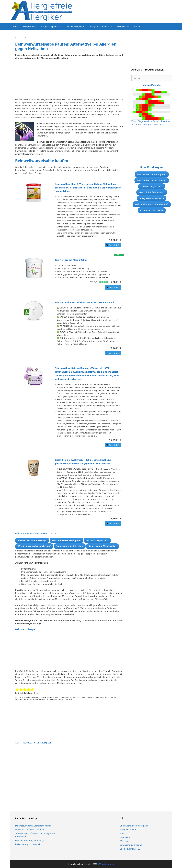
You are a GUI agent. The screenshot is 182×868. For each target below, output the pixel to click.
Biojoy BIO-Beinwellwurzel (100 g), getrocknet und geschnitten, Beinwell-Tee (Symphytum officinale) (83, 462)
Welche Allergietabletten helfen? (34, 546)
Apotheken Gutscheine (152, 210)
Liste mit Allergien (77, 26)
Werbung (124, 841)
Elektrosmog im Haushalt (28, 844)
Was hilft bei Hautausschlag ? (152, 180)
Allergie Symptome (52, 26)
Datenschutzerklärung (131, 845)
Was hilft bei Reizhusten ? (152, 192)
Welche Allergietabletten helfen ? (152, 204)
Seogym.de (109, 864)
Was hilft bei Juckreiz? (97, 540)
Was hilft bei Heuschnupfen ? (152, 174)
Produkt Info (114, 245)
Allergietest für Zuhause (152, 198)
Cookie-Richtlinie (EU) (130, 849)
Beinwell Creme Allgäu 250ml (71, 260)
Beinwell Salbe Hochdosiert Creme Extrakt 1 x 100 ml (84, 302)
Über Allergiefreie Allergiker (134, 826)
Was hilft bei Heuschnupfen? (66, 540)
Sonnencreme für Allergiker (103, 546)
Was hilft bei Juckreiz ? (152, 186)
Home (15, 26)
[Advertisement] (70, 80)
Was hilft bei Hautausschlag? (32, 540)
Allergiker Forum (128, 829)
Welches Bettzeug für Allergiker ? (32, 840)
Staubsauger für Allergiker (70, 546)
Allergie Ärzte (123, 26)
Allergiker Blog (30, 26)
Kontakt (124, 833)
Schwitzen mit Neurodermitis (30, 829)
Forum (137, 26)
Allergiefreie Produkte (102, 26)
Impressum (125, 837)
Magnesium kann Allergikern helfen (33, 826)
